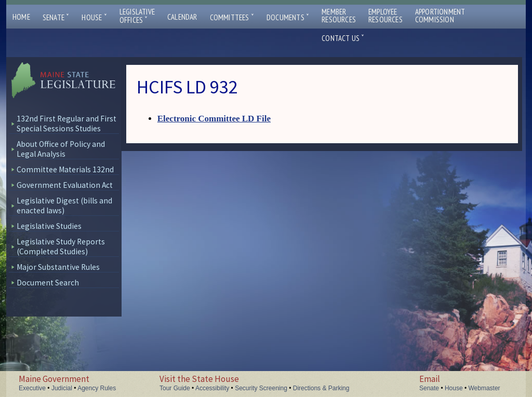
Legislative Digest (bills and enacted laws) (64, 206)
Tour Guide (175, 388)
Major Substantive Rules (58, 267)
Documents (288, 17)
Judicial (62, 388)
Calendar (182, 17)
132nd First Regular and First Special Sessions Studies (66, 124)
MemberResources (339, 16)
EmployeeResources (385, 16)
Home (21, 17)
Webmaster (484, 388)
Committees (232, 17)
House (94, 17)
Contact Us (343, 38)
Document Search (48, 283)
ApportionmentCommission (440, 16)
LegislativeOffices (137, 16)
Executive (32, 388)
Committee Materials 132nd (65, 169)
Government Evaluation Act (65, 185)
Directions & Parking (321, 388)
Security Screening (261, 388)
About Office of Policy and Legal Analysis (61, 149)
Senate (56, 17)
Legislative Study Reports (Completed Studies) (61, 247)
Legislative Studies (49, 226)
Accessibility (212, 388)
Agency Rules (97, 388)
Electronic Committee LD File (214, 119)
